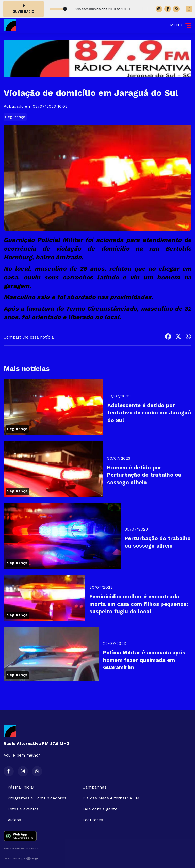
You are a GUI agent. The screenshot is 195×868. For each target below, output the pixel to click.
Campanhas (94, 787)
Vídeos (14, 820)
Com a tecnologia (21, 859)
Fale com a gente (100, 809)
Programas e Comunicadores (37, 798)
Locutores (93, 820)
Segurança (15, 117)
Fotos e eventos (23, 809)
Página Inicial (21, 787)
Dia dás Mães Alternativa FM (111, 798)
